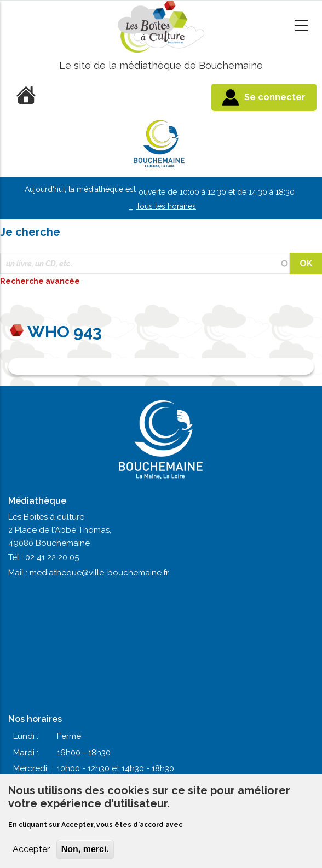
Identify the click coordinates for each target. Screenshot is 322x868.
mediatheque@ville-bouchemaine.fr (99, 573)
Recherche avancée (41, 281)
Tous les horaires (166, 206)
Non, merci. (85, 849)
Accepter (31, 849)
